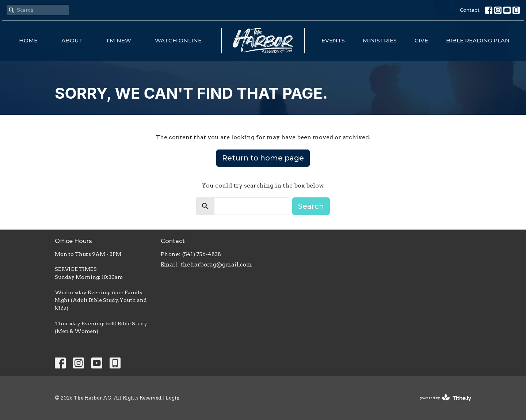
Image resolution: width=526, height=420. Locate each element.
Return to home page (263, 158)
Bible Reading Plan (478, 40)
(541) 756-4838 (202, 254)
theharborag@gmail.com (216, 265)
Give (421, 40)
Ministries (380, 40)
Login (173, 398)
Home (28, 40)
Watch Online (178, 40)
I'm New (119, 40)
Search (311, 206)
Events (333, 40)
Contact (470, 10)
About (72, 40)
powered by (445, 398)
